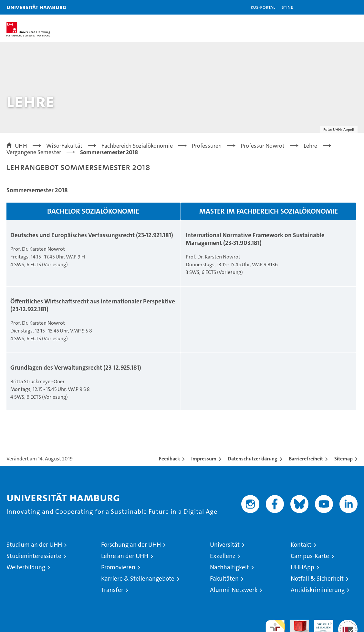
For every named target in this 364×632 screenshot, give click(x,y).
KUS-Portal (263, 7)
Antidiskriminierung (318, 590)
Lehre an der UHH (125, 556)
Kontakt (301, 545)
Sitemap (343, 459)
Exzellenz (223, 556)
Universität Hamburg (36, 7)
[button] (339, 7)
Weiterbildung (26, 567)
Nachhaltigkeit (229, 567)
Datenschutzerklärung (253, 459)
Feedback (169, 459)
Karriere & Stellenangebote (138, 579)
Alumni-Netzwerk (234, 590)
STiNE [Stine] (287, 7)
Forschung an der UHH (131, 545)
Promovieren (118, 567)
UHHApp (302, 567)
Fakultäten (224, 579)
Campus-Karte (310, 556)
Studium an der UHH (34, 545)
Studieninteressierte (34, 556)
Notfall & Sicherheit (317, 579)
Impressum (204, 459)
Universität (225, 545)
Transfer (112, 590)
